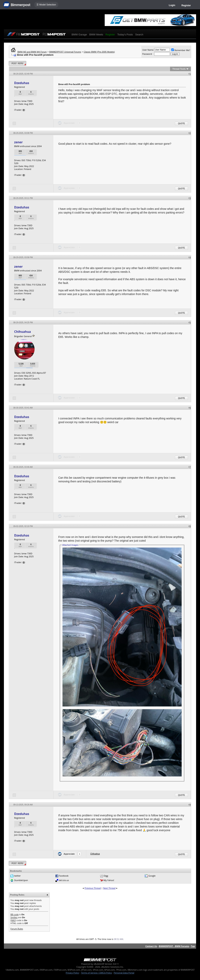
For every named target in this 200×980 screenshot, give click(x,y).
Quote (181, 123)
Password (147, 54)
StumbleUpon (21, 880)
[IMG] (13, 920)
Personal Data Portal (124, 973)
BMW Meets (96, 35)
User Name (148, 50)
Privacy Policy (73, 973)
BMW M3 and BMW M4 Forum (32, 52)
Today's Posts (125, 35)
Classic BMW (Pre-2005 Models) (99, 52)
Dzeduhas (22, 83)
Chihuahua (22, 332)
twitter (17, 876)
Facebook (64, 876)
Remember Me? (181, 50)
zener (18, 142)
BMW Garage (79, 35)
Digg (106, 876)
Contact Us (151, 946)
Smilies (14, 917)
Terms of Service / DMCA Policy (96, 973)
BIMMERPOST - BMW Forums (174, 946)
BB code (14, 914)
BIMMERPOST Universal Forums (65, 52)
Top (193, 946)
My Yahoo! (109, 880)
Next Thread (109, 888)
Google (152, 876)
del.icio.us (64, 880)
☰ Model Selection (46, 5)
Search (139, 35)
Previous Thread (93, 888)
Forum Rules (17, 929)
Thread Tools (179, 69)
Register (186, 5)
